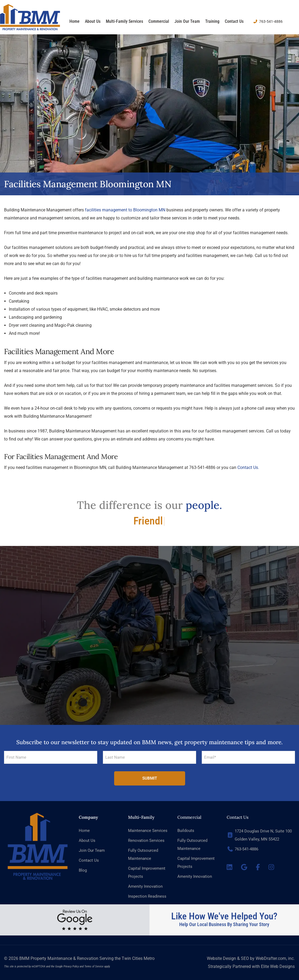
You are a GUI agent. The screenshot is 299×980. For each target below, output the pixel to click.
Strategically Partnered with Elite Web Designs (251, 966)
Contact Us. (248, 467)
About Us (93, 21)
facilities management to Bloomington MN (125, 210)
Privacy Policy (71, 966)
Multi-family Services (124, 21)
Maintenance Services (148, 831)
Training (212, 21)
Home (74, 21)
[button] (149, 648)
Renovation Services (146, 840)
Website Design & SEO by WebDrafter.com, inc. (251, 958)
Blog (83, 870)
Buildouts (186, 831)
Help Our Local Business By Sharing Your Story (224, 924)
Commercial (159, 21)
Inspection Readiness (147, 896)
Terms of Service (94, 966)
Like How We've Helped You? (224, 916)
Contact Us (234, 21)
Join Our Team (187, 21)
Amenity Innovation (145, 886)
